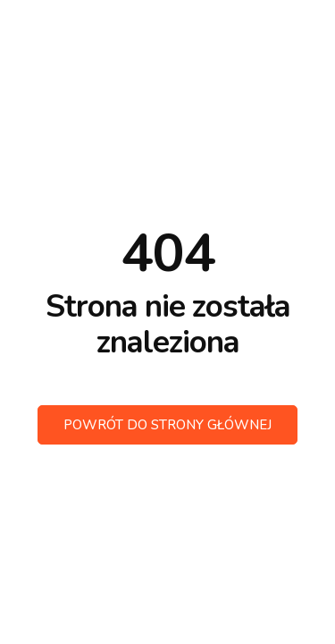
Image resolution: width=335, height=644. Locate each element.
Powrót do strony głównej (167, 425)
